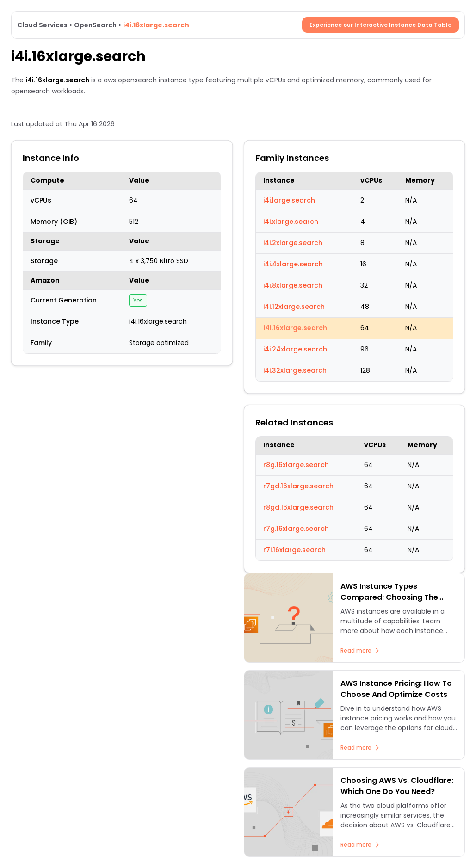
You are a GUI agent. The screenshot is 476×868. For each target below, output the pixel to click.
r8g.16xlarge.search (296, 465)
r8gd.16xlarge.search (298, 507)
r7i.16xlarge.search (294, 550)
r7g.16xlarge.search (296, 529)
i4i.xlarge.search (291, 222)
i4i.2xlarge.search (293, 243)
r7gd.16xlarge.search (298, 486)
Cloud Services (42, 25)
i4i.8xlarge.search (293, 285)
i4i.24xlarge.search (295, 349)
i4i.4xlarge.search (293, 264)
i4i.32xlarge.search (295, 370)
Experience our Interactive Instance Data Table (380, 25)
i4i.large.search (289, 200)
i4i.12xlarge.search (294, 307)
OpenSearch (95, 25)
